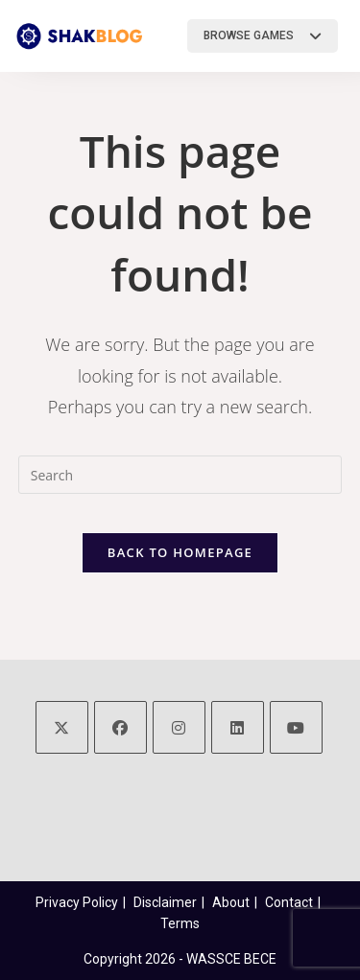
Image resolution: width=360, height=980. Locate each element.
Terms (180, 923)
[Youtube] (296, 727)
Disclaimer (165, 902)
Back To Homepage (180, 552)
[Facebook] (120, 727)
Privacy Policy (77, 902)
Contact (289, 902)
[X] (62, 727)
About (231, 902)
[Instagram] (179, 727)
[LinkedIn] (238, 727)
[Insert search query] (180, 475)
